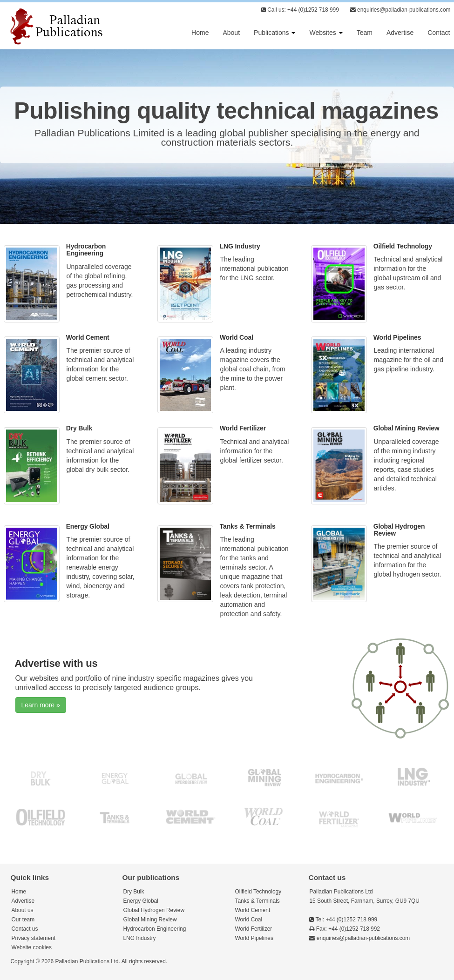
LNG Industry (240, 246)
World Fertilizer (243, 428)
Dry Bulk (79, 428)
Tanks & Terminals (248, 526)
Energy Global (88, 526)
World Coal (237, 337)
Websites (326, 33)
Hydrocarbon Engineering (86, 250)
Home (200, 33)
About (231, 33)
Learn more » (41, 705)
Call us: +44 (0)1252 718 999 (300, 10)
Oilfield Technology (403, 246)
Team (365, 33)
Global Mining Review (407, 428)
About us (23, 910)
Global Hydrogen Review (399, 530)
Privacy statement (34, 938)
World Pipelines (397, 337)
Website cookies (32, 947)
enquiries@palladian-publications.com (400, 10)
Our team (23, 920)
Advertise (400, 33)
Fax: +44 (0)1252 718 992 (344, 929)
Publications (274, 33)
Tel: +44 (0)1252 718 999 (343, 920)
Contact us (25, 929)
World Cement (88, 337)
